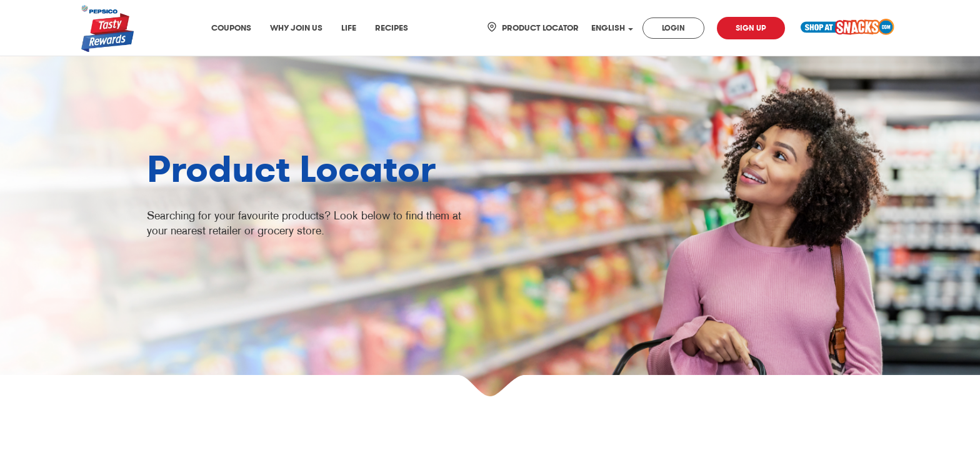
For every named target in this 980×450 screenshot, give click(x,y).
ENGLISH (612, 28)
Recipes (392, 28)
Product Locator (540, 28)
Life (349, 28)
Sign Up (751, 28)
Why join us (296, 28)
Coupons (231, 28)
